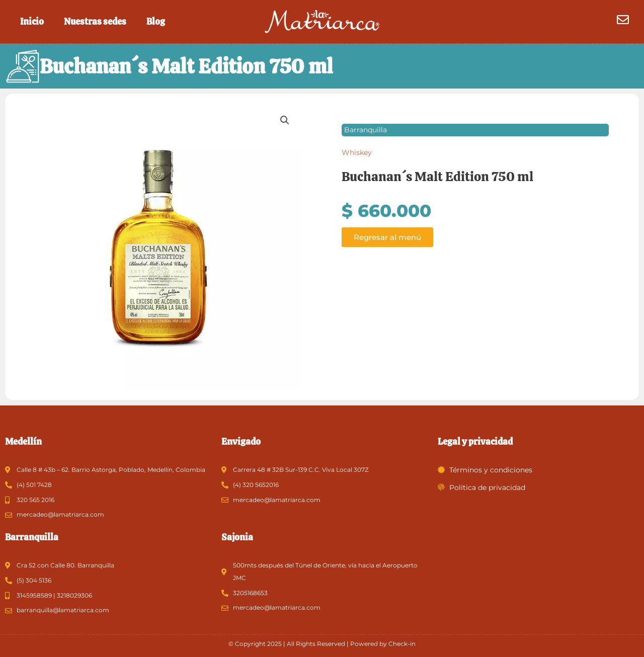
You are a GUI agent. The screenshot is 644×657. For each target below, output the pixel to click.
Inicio (32, 21)
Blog (156, 21)
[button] (285, 121)
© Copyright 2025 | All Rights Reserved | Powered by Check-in (322, 644)
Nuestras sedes (95, 21)
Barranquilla (366, 130)
